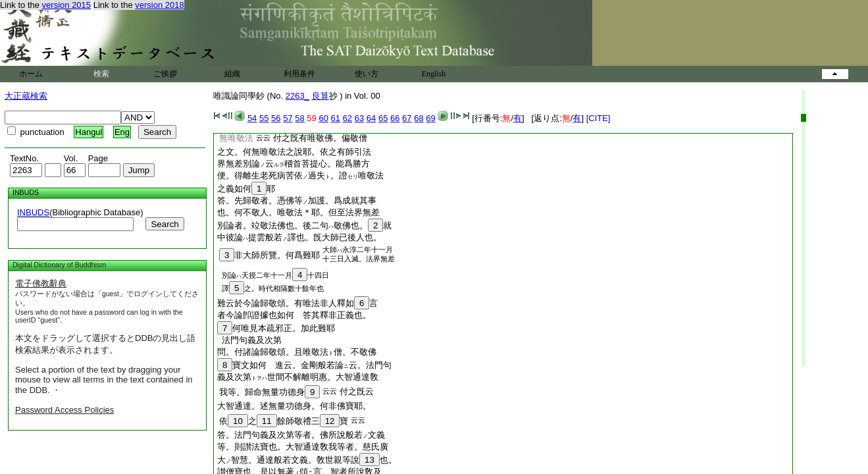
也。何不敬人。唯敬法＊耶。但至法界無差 (298, 212)
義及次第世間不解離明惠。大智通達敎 (298, 377)
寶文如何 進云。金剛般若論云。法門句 (304, 365)
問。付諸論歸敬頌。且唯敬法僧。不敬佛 (297, 352)
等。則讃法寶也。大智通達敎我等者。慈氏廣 (303, 447)
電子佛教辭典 (41, 283)
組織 (232, 74)
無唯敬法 (236, 138)
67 (407, 118)
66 (395, 118)
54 (252, 118)
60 (323, 118)
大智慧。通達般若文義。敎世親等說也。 (307, 460)
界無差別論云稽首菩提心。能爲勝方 (294, 164)
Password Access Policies (64, 410)
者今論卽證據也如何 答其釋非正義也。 (294, 315)
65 (383, 118)
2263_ (297, 96)
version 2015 (66, 5)
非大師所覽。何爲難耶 (269, 255)
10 (238, 421)
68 (419, 118)
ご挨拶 (165, 74)
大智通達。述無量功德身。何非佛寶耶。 (294, 406)
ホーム (31, 74)
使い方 (367, 74)
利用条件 (299, 74)
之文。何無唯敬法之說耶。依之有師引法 (294, 152)
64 (371, 118)
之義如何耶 (246, 189)
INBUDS (33, 212)
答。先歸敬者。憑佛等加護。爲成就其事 (297, 200)
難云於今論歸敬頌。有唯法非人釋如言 (302, 303)
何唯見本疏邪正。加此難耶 (276, 328)
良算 (320, 96)
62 (347, 118)
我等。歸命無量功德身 (269, 392)
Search (165, 224)
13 (370, 460)
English (434, 74)
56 (276, 118)
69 (430, 118)
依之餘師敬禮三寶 (284, 421)
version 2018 (159, 5)
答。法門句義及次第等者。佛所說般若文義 (301, 435)
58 (299, 118)
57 (288, 118)
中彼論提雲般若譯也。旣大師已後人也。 (299, 237)
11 (267, 421)
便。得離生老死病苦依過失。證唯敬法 (300, 175)
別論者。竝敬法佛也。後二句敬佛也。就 (304, 225)
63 (359, 118)
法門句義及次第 (249, 340)
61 (336, 118)
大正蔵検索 (26, 96)
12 (330, 421)
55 (264, 118)
